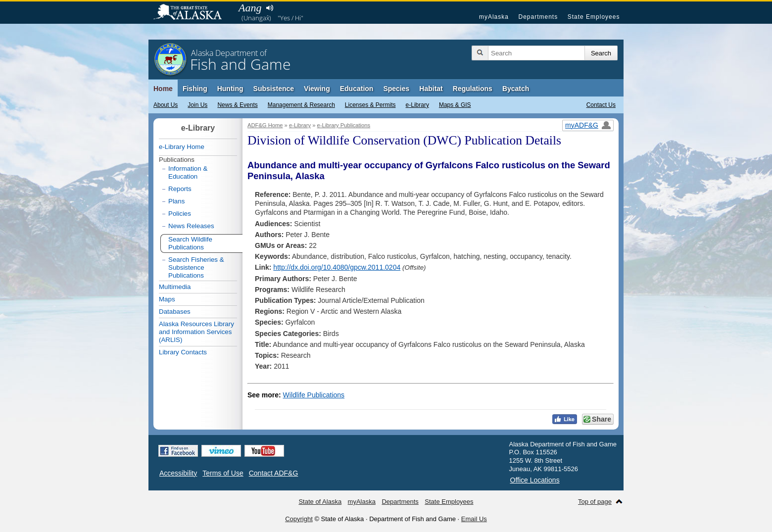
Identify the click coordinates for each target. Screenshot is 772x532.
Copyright (299, 519)
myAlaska (494, 17)
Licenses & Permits (370, 105)
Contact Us (601, 105)
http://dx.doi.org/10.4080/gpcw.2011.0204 (337, 267)
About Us (166, 105)
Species (396, 89)
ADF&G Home (265, 125)
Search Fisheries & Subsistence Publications (196, 267)
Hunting (230, 89)
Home (163, 89)
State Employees (594, 17)
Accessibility (178, 473)
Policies (180, 214)
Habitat (431, 89)
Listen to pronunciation (269, 8)
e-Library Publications (344, 125)
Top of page (595, 502)
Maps (167, 299)
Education (357, 89)
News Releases (191, 226)
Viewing (317, 89)
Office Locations (535, 480)
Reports (180, 189)
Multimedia (175, 287)
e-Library (417, 105)
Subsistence (274, 89)
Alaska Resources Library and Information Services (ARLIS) (196, 332)
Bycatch (516, 89)
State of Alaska (193, 13)
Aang (250, 8)
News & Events (237, 105)
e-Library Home (182, 147)
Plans (176, 201)
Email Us (474, 519)
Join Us (197, 105)
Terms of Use (223, 473)
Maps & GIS (455, 105)
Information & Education (188, 172)
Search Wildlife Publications (190, 243)
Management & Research (301, 105)
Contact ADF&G (274, 473)
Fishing (195, 89)
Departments (538, 17)
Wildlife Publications (314, 395)
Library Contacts (183, 352)
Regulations (473, 89)
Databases (175, 312)
